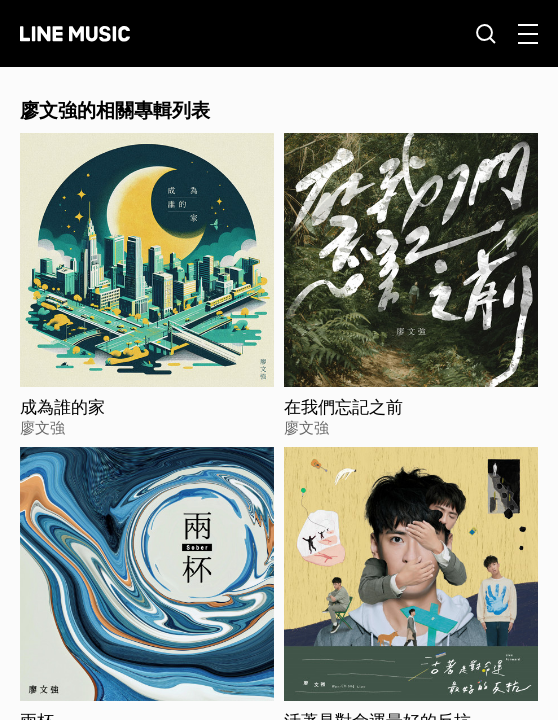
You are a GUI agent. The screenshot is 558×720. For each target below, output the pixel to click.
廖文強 (42, 427)
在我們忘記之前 (343, 407)
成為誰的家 (62, 407)
